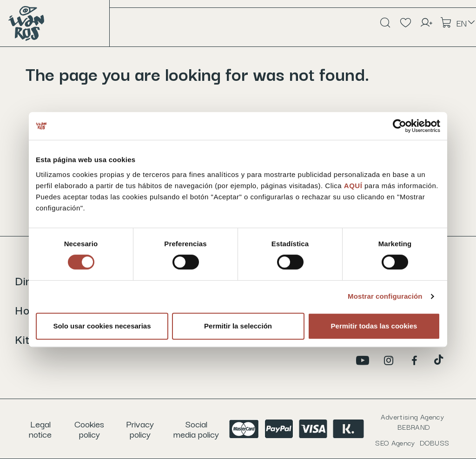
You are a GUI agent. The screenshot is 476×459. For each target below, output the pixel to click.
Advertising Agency (412, 421)
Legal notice (40, 429)
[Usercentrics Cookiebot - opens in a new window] (400, 126)
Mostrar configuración (385, 296)
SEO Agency (412, 442)
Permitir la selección (238, 326)
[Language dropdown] (466, 23)
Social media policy (196, 429)
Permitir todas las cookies (374, 326)
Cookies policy (89, 429)
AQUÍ (354, 186)
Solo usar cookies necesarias (102, 326)
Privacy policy (140, 429)
